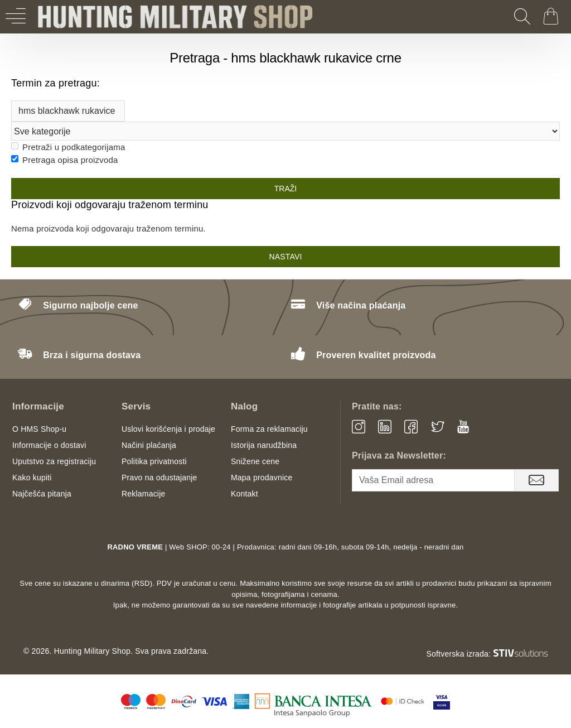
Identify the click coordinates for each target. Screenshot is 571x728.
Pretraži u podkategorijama (68, 147)
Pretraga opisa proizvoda (65, 160)
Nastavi (285, 257)
